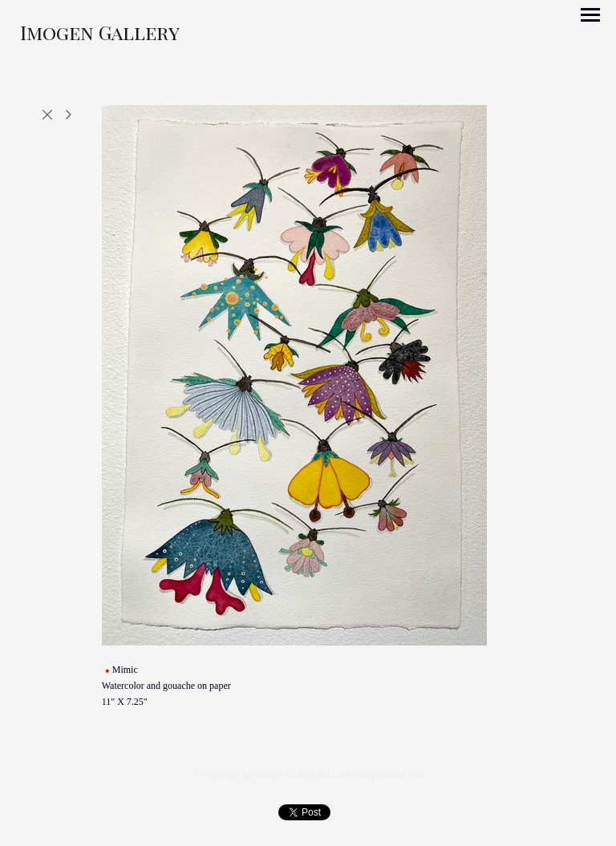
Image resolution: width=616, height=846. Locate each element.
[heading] (100, 36)
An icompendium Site (381, 775)
